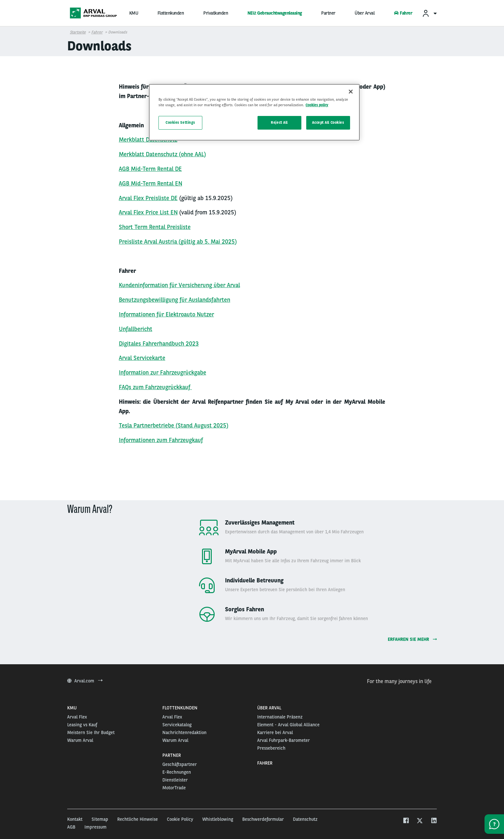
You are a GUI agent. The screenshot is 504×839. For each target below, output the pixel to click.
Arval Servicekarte (142, 358)
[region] (254, 112)
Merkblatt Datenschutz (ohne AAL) (162, 154)
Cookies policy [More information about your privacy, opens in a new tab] (317, 105)
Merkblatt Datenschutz (148, 140)
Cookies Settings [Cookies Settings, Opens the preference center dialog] (180, 122)
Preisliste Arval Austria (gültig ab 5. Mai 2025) (178, 242)
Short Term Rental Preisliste (155, 227)
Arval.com (85, 681)
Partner (328, 13)
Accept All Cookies (328, 122)
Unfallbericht (136, 329)
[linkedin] (434, 821)
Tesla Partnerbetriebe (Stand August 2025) (174, 425)
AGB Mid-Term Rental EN (151, 183)
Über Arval (365, 13)
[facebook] (406, 821)
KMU (134, 13)
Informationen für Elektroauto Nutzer (166, 314)
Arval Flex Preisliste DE (148, 198)
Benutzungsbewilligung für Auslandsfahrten (175, 300)
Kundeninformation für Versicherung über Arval (179, 285)
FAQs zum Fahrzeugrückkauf (155, 387)
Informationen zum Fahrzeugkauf (161, 440)
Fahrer (403, 13)
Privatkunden (216, 13)
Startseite (78, 32)
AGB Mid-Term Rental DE (150, 169)
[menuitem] (429, 13)
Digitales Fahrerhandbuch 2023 (159, 343)
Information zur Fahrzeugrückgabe (163, 372)
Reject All (279, 122)
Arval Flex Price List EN (148, 212)
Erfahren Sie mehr (412, 639)
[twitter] (420, 821)
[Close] (351, 92)
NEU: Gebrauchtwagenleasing (275, 13)
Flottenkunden (171, 13)
